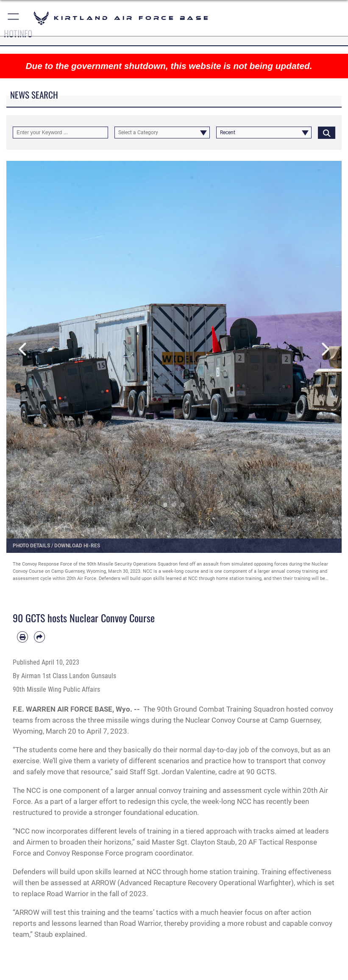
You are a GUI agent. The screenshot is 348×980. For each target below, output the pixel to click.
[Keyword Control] (60, 133)
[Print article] (22, 637)
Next (325, 349)
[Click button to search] (327, 133)
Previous (23, 349)
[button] (14, 18)
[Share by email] (39, 637)
